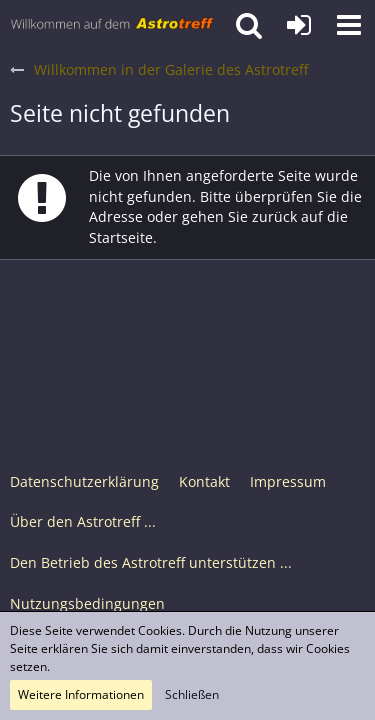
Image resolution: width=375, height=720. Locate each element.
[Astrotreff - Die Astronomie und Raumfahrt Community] (112, 25)
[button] (349, 25)
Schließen (192, 694)
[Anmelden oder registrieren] (299, 25)
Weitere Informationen (81, 694)
